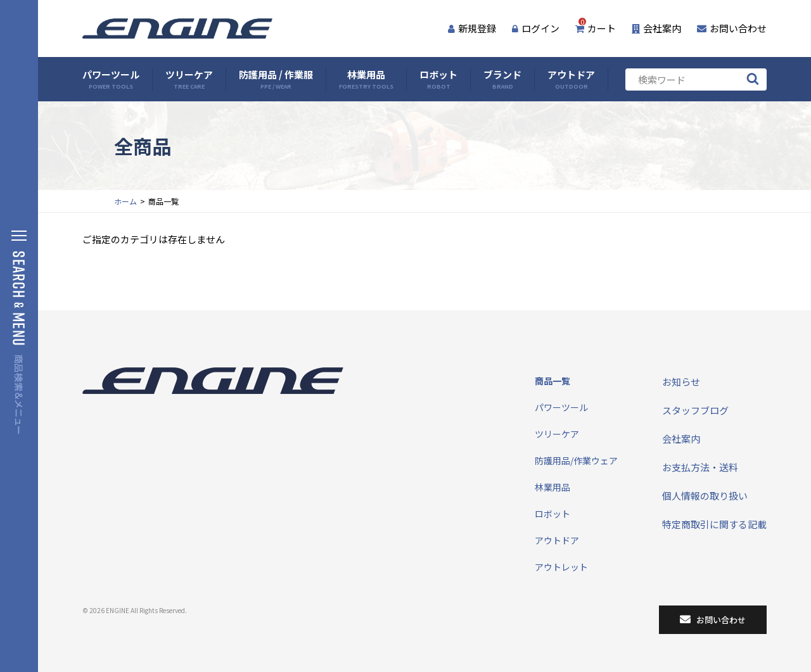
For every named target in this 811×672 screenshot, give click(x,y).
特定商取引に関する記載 (714, 524)
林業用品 (366, 79)
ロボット (438, 79)
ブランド (502, 79)
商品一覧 (552, 381)
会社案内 (656, 28)
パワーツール (111, 79)
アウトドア (571, 79)
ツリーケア (189, 79)
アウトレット (561, 567)
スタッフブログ (695, 410)
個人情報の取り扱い (705, 496)
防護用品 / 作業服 (276, 79)
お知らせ (681, 382)
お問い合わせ (732, 28)
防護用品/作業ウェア (576, 460)
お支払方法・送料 (700, 467)
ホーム (125, 201)
